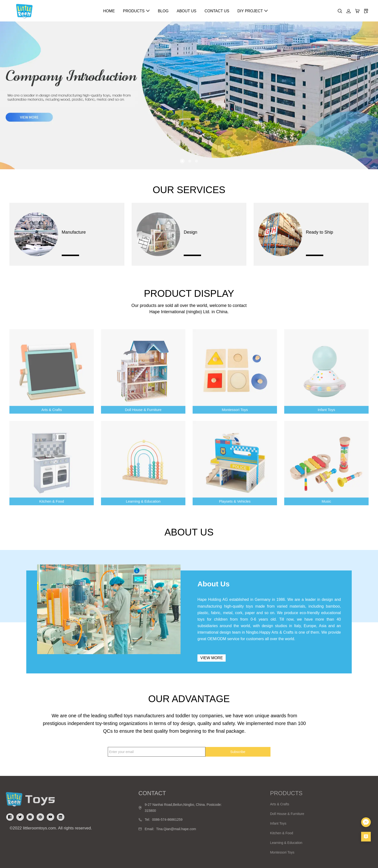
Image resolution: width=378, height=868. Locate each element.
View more (212, 658)
